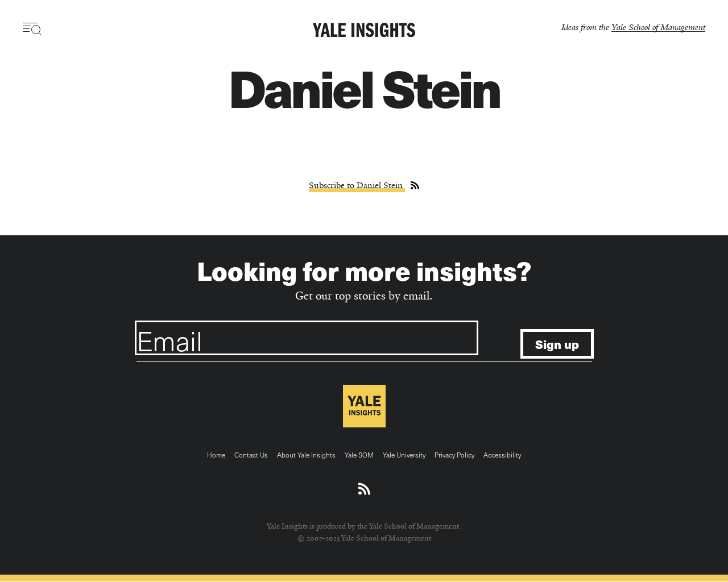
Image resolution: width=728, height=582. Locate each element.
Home (216, 455)
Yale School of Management (658, 27)
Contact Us (251, 455)
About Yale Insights (306, 455)
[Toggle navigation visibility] (33, 29)
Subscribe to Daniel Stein (357, 185)
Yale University (404, 455)
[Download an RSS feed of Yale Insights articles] (364, 489)
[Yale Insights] (364, 31)
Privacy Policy (454, 455)
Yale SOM (359, 455)
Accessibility (502, 455)
